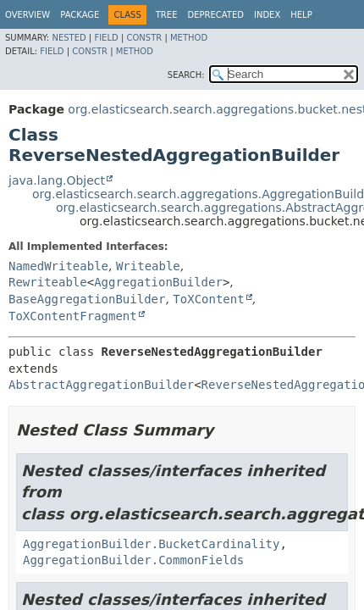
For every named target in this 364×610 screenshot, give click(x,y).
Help (301, 15)
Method (189, 38)
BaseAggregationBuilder (87, 299)
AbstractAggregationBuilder (101, 385)
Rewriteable (48, 282)
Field (106, 38)
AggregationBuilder (158, 282)
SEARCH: (186, 75)
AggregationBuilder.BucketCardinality (151, 544)
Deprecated (215, 15)
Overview (28, 15)
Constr (144, 38)
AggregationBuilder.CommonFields (133, 560)
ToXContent (208, 299)
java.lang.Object (57, 180)
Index (267, 15)
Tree (167, 15)
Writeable (148, 266)
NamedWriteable (58, 266)
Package (80, 15)
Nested (69, 38)
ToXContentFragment (73, 316)
